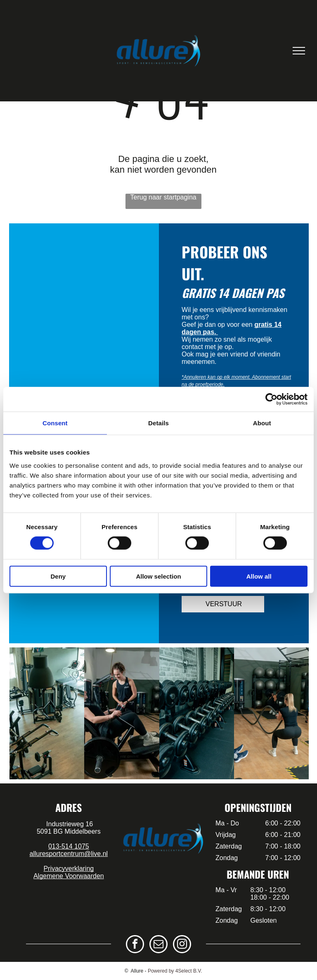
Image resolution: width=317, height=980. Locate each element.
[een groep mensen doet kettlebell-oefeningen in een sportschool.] (271, 713)
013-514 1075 (69, 846)
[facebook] (135, 945)
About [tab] (262, 423)
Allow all (259, 576)
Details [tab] (158, 423)
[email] (158, 945)
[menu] (299, 51)
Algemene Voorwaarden (69, 876)
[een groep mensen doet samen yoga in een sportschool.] (47, 713)
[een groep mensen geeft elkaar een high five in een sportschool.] (122, 713)
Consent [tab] (55, 423)
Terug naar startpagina (163, 197)
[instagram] (182, 945)
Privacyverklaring (69, 869)
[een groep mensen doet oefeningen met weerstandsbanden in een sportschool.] (197, 713)
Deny (58, 576)
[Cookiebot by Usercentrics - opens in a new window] (271, 399)
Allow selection (158, 576)
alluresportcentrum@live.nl (69, 854)
